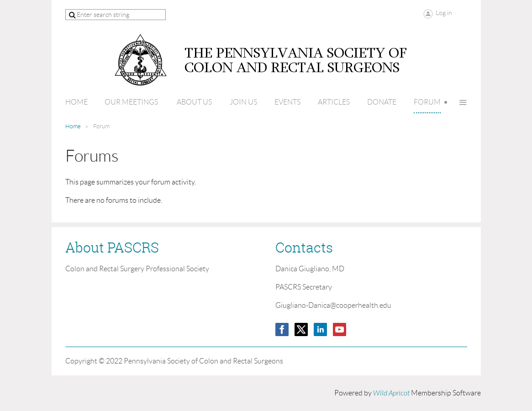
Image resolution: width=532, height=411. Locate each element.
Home (73, 126)
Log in (444, 13)
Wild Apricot (391, 393)
